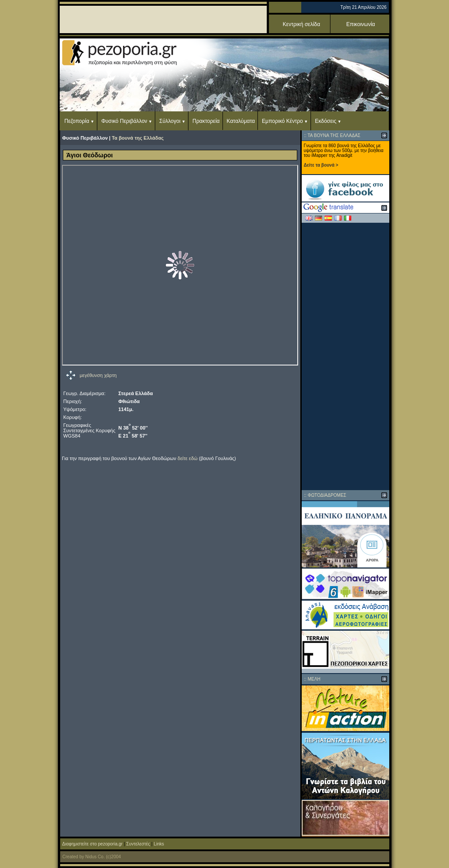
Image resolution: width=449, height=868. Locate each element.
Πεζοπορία (77, 121)
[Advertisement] (345, 356)
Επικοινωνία (361, 24)
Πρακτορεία (206, 121)
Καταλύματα (241, 121)
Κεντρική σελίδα (301, 24)
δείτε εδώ (187, 458)
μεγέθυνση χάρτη (98, 375)
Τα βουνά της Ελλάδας (138, 138)
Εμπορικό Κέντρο (282, 121)
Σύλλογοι (170, 121)
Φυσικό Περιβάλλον (124, 121)
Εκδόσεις (326, 121)
